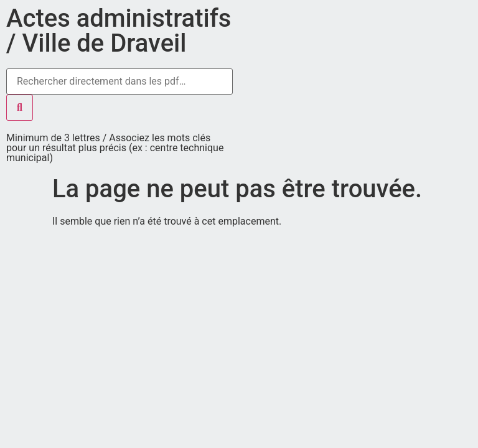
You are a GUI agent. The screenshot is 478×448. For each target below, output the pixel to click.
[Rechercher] (20, 108)
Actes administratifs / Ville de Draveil (119, 31)
